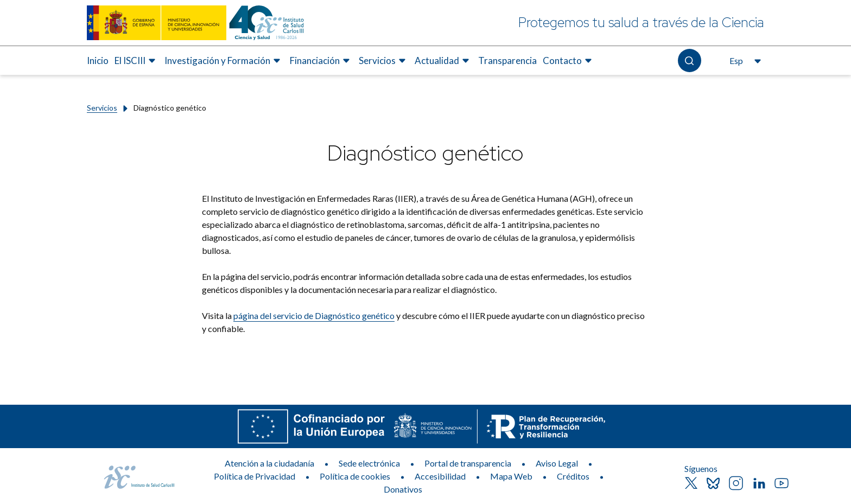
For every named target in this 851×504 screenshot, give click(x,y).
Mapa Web (511, 476)
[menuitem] (98, 61)
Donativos (403, 489)
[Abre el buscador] (690, 60)
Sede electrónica (369, 463)
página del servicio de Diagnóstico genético (314, 315)
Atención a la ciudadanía (269, 463)
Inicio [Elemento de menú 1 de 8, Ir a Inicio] (98, 60)
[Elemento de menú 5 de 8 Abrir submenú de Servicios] (384, 61)
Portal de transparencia (468, 463)
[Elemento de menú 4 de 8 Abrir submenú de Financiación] (321, 61)
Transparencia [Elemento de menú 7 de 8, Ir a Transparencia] (507, 60)
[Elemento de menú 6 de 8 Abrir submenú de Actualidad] (443, 61)
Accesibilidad (440, 476)
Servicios (102, 108)
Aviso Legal (557, 463)
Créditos (573, 476)
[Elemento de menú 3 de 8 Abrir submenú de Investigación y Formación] (224, 61)
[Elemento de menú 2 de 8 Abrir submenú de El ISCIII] (136, 61)
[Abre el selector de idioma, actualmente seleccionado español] (744, 61)
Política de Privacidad (255, 476)
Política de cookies (355, 476)
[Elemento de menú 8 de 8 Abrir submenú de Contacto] (569, 61)
